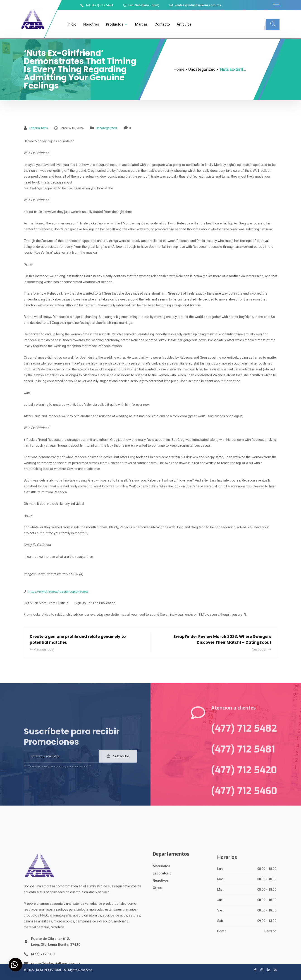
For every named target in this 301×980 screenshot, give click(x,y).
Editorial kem (38, 128)
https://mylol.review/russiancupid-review (58, 591)
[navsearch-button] (273, 24)
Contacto (162, 24)
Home (179, 69)
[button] (16, 964)
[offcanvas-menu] (276, 5)
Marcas (141, 24)
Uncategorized (106, 128)
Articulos (184, 24)
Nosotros (91, 24)
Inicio (71, 24)
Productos (116, 24)
